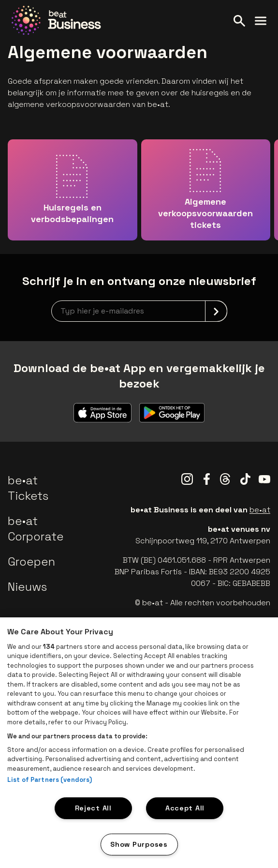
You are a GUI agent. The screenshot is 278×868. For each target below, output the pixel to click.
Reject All (93, 808)
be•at (260, 510)
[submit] (216, 311)
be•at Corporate (36, 529)
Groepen (31, 561)
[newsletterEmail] (139, 311)
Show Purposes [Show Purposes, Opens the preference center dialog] (139, 844)
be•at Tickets (28, 488)
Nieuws (27, 587)
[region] (139, 743)
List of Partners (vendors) (50, 780)
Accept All (185, 808)
